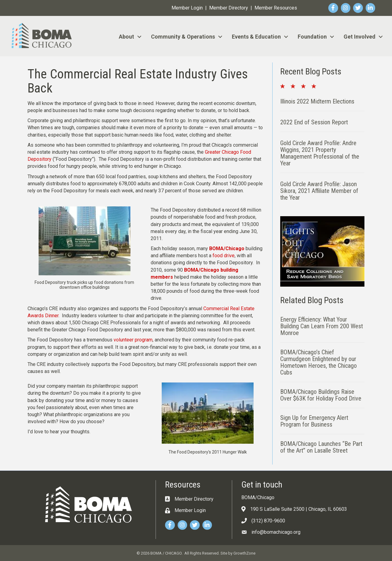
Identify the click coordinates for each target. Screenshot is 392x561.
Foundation (312, 37)
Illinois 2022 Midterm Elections (317, 101)
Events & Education (256, 37)
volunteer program (133, 340)
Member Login (187, 8)
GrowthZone (244, 553)
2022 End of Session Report (314, 122)
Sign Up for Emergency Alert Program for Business (314, 421)
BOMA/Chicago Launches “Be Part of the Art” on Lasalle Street (321, 447)
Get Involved (360, 37)
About (126, 37)
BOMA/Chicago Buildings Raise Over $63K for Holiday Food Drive (321, 395)
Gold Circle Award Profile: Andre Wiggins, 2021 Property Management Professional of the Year (320, 153)
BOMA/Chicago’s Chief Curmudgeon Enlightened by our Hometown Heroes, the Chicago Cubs (318, 362)
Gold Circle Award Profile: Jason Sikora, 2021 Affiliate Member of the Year (319, 191)
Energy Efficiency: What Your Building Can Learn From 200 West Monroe (322, 326)
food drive (224, 256)
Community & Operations (183, 37)
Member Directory (229, 8)
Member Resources (276, 8)
